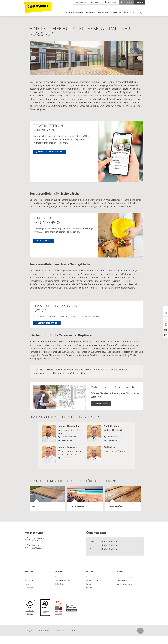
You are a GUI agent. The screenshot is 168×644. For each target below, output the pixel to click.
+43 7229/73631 (80, 2)
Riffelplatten (91, 577)
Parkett (27, 577)
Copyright (28, 631)
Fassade (89, 587)
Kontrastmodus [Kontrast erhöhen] (96, 2)
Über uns (128, 12)
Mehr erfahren (44, 241)
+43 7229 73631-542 (114, 437)
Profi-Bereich (104, 12)
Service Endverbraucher (126, 577)
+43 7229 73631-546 (69, 454)
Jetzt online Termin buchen (49, 152)
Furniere (89, 584)
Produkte (68, 12)
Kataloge (117, 12)
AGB (74, 631)
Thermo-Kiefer (79, 373)
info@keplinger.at (38, 548)
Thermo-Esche (60, 373)
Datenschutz (44, 631)
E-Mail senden (67, 440)
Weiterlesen (101, 404)
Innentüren (29, 587)
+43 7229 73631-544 (69, 437)
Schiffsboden (29, 580)
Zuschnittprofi (127, 2)
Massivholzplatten (93, 580)
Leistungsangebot (124, 580)
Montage (79, 12)
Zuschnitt (91, 12)
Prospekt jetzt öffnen (47, 323)
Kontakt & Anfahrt (111, 2)
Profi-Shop (140, 2)
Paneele (27, 584)
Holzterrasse (60, 577)
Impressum (60, 631)
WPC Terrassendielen (63, 580)
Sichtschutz (59, 584)
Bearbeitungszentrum (125, 584)
